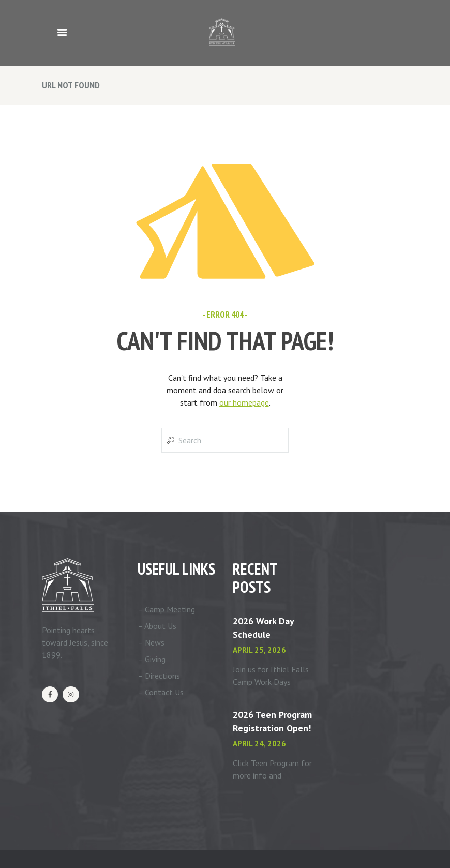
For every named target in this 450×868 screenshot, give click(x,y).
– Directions (159, 676)
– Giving (152, 659)
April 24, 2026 (259, 744)
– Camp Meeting (166, 609)
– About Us (157, 626)
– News (151, 642)
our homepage (244, 402)
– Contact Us (161, 692)
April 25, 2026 (259, 650)
